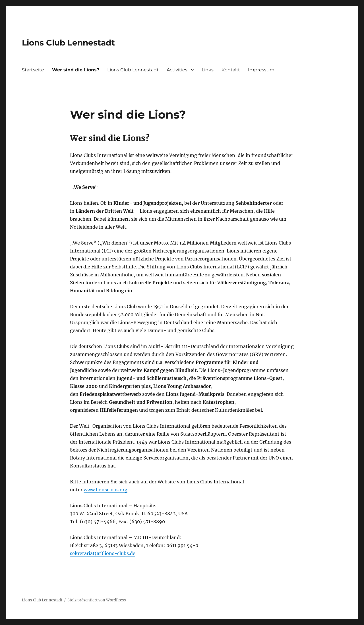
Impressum (261, 70)
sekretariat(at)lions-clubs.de (103, 553)
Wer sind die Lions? (76, 70)
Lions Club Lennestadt (68, 43)
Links (208, 70)
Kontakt (231, 70)
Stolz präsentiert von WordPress (97, 600)
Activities (177, 70)
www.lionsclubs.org (106, 490)
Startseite (33, 70)
